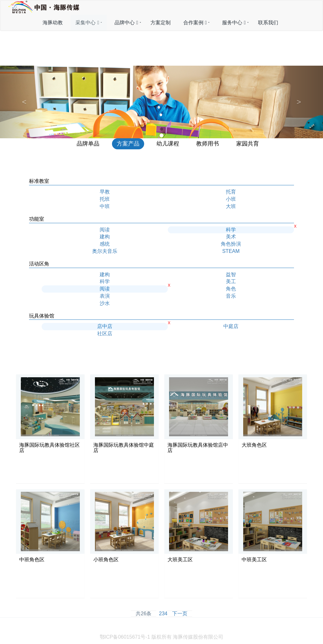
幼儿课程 (168, 144)
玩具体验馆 (42, 316)
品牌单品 (88, 144)
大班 (231, 206)
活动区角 (39, 264)
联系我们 (268, 23)
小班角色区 (106, 560)
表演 (105, 296)
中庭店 (231, 326)
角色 (231, 289)
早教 (105, 192)
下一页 (180, 614)
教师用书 (208, 144)
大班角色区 (254, 445)
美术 (231, 237)
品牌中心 (126, 23)
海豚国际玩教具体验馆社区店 (50, 448)
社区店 (105, 334)
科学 (231, 230)
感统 (105, 244)
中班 (105, 206)
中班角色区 (32, 560)
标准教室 (39, 181)
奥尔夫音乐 (105, 251)
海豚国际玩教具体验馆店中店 (198, 448)
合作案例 (195, 23)
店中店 (105, 326)
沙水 (105, 303)
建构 (105, 237)
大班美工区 (180, 560)
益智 (231, 274)
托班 (105, 199)
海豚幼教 (53, 23)
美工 (231, 281)
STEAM (231, 251)
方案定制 (161, 23)
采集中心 (87, 23)
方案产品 (128, 144)
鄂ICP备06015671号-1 (125, 637)
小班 (231, 199)
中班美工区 (254, 560)
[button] (24, 102)
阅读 (105, 230)
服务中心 (234, 23)
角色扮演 (231, 244)
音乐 (231, 296)
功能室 (37, 219)
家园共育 (248, 144)
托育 (231, 192)
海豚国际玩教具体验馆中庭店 (124, 448)
